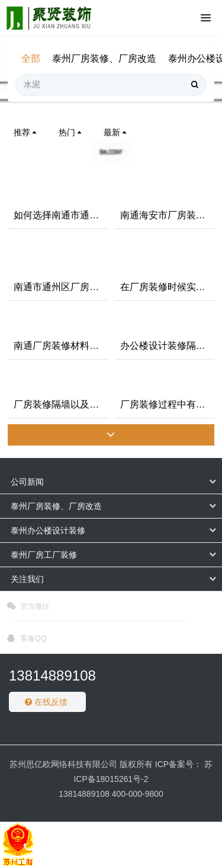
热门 (71, 132)
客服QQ (27, 640)
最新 (116, 132)
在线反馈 (46, 702)
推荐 (26, 132)
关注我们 (27, 579)
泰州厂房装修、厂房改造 (104, 58)
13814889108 (52, 675)
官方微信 (28, 608)
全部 (31, 58)
